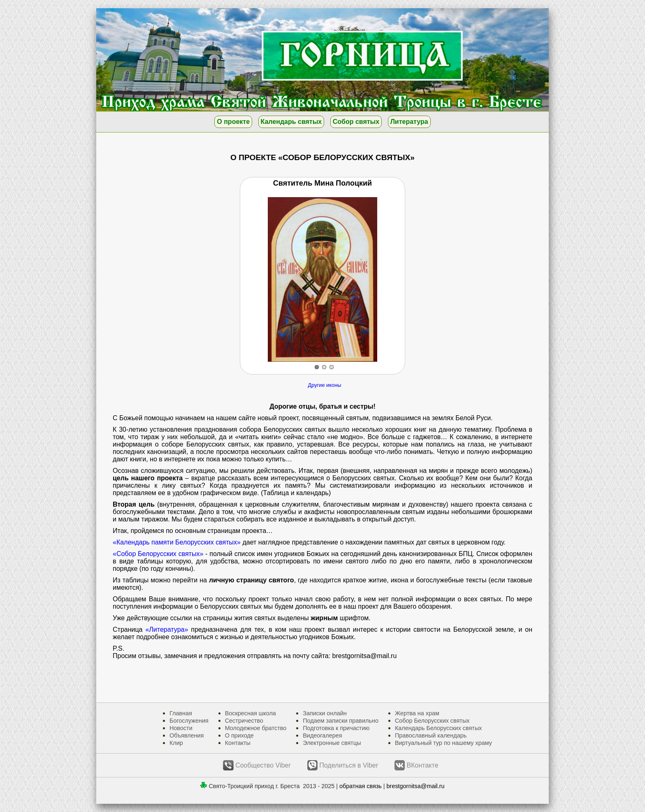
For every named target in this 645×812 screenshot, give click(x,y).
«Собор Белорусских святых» (158, 554)
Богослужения (189, 721)
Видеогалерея (322, 735)
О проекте (233, 122)
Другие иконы (325, 385)
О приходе (239, 735)
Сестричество (244, 721)
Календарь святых (291, 122)
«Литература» (167, 629)
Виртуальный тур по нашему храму (443, 743)
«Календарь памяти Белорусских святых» (177, 542)
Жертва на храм (417, 713)
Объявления (187, 735)
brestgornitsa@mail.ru (416, 786)
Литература (409, 122)
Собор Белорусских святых (432, 721)
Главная (181, 713)
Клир (176, 743)
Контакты (238, 743)
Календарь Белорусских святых (439, 728)
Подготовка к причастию (336, 728)
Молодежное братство (256, 728)
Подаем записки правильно (341, 721)
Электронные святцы (332, 743)
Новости (181, 728)
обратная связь (361, 786)
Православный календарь (431, 735)
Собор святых (356, 122)
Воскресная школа (251, 713)
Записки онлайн (325, 713)
